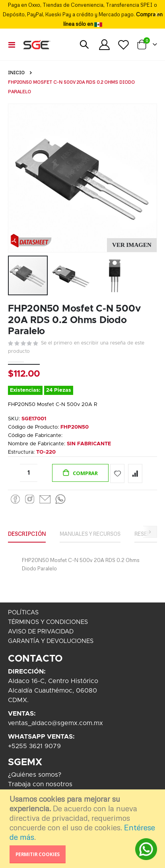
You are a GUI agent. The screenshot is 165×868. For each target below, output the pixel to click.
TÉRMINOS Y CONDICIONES (48, 622)
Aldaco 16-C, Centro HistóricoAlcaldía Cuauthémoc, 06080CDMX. (53, 691)
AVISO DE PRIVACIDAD (41, 632)
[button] (132, 245)
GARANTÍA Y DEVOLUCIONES (51, 641)
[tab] (27, 534)
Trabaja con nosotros (40, 784)
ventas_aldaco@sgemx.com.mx (55, 723)
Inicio (16, 73)
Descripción (27, 534)
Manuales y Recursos (90, 534)
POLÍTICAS (23, 613)
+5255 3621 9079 (34, 746)
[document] (83, 829)
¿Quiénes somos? (35, 775)
